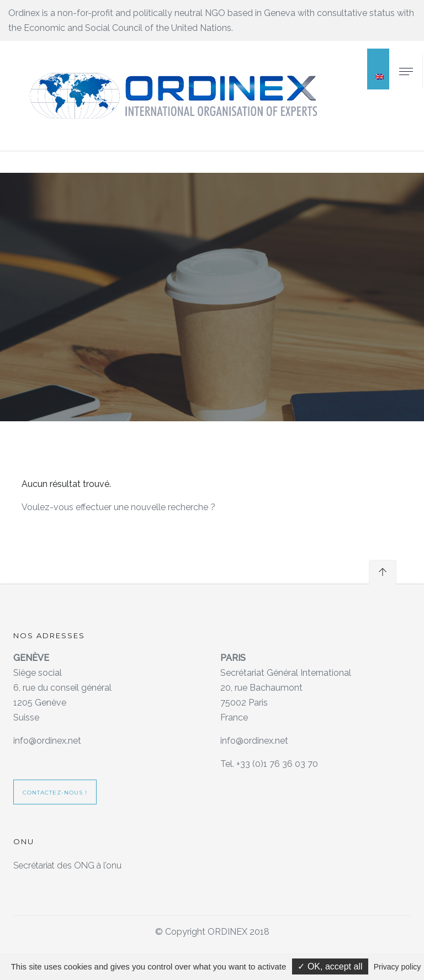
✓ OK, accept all (330, 966)
